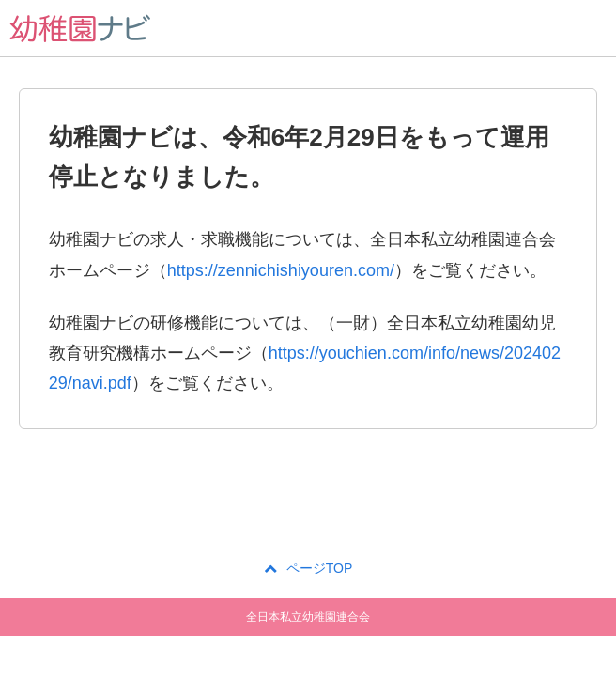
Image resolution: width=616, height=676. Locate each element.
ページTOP (308, 568)
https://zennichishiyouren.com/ (281, 270)
